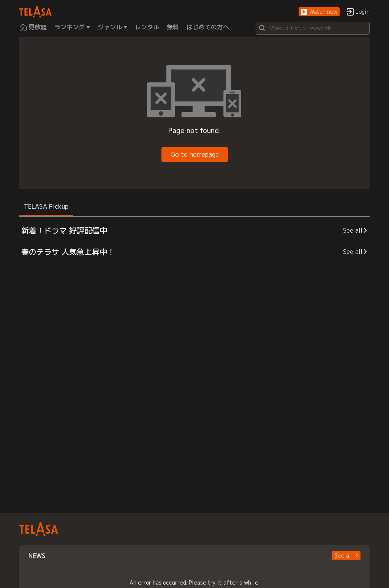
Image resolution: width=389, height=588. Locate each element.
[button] (319, 12)
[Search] (313, 28)
